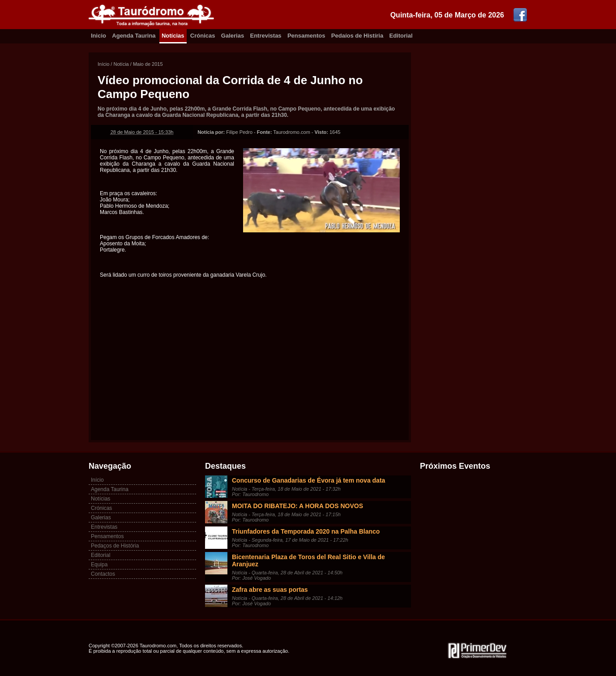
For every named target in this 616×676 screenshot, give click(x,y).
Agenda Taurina (134, 36)
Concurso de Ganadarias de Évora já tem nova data (308, 480)
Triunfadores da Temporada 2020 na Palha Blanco (306, 531)
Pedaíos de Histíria (357, 36)
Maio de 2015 (148, 64)
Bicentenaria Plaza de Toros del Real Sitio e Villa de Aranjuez (308, 560)
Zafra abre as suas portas (270, 590)
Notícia (121, 64)
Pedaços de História (115, 546)
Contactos (103, 574)
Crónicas (203, 36)
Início (103, 64)
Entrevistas (266, 36)
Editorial (401, 36)
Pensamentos (306, 36)
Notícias (173, 36)
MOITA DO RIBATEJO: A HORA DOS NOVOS (297, 506)
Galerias (233, 36)
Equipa (99, 565)
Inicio (98, 36)
